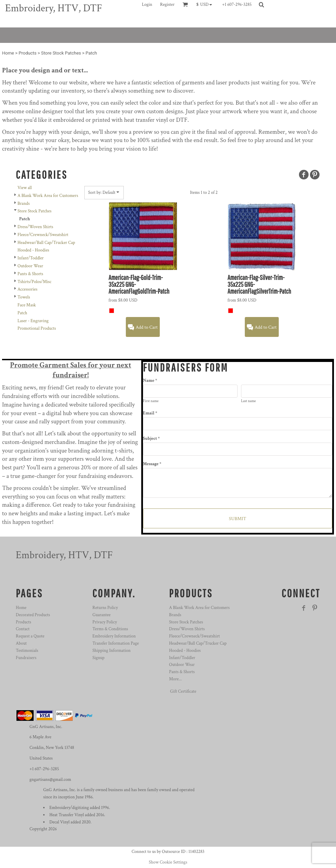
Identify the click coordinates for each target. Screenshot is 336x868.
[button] (206, 4)
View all (25, 188)
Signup (99, 658)
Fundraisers (26, 658)
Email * (150, 413)
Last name (248, 401)
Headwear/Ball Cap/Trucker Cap (46, 243)
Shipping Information (112, 651)
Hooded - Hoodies (33, 250)
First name (151, 401)
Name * (150, 381)
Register (167, 5)
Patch (22, 313)
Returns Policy (105, 608)
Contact (23, 629)
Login (147, 5)
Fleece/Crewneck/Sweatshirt (43, 235)
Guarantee (102, 615)
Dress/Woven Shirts (35, 227)
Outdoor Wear (30, 266)
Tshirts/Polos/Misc (34, 282)
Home (8, 53)
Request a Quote (30, 636)
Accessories (27, 289)
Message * (152, 464)
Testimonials (27, 651)
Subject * (151, 439)
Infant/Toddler (31, 258)
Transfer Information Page (116, 643)
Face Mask (27, 305)
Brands (23, 204)
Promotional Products (37, 329)
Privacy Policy (105, 622)
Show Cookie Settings (168, 862)
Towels (24, 297)
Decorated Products (33, 615)
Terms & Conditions (110, 629)
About (21, 643)
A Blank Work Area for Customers (48, 196)
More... (175, 679)
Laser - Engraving (33, 321)
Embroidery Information (114, 636)
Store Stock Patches (61, 53)
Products (27, 53)
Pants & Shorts (30, 274)
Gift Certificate (183, 691)
